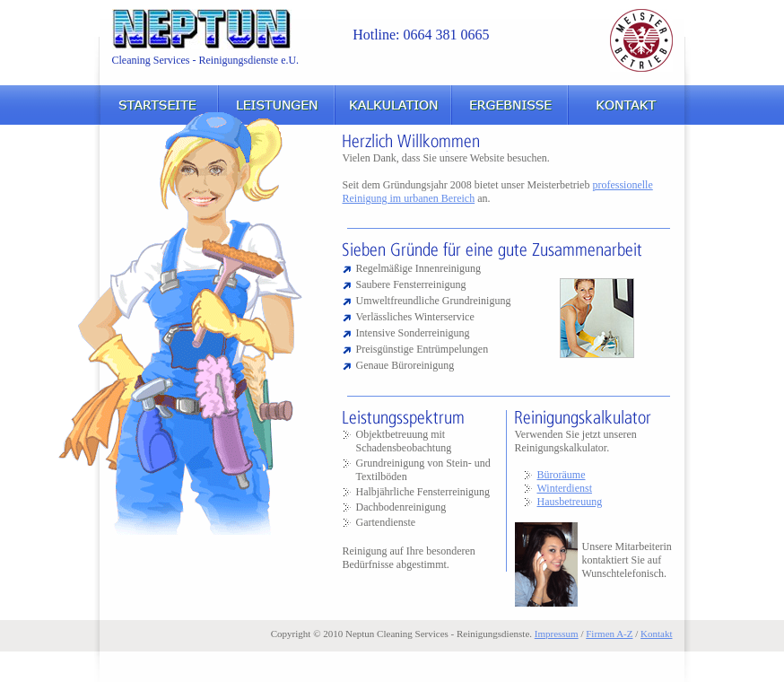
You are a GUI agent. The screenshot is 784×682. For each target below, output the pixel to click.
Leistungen (276, 105)
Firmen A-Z (609, 634)
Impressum (557, 634)
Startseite (158, 105)
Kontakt (626, 105)
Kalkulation (393, 105)
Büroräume (562, 475)
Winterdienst (565, 488)
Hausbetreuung (570, 502)
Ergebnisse (510, 105)
